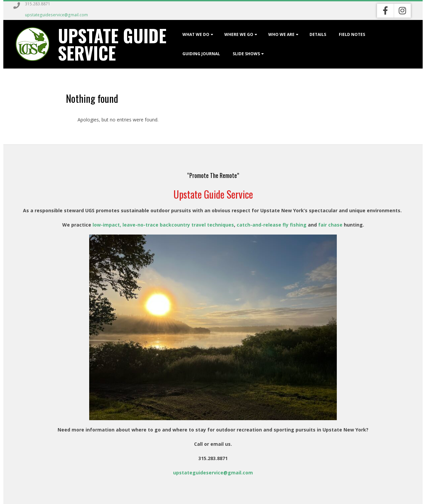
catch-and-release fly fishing (271, 225)
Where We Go (239, 34)
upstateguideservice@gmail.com (56, 15)
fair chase (330, 225)
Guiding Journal (201, 54)
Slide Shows (246, 54)
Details (318, 34)
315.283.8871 (38, 4)
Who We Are (281, 34)
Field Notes (352, 34)
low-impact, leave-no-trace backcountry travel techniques (163, 225)
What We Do (196, 34)
